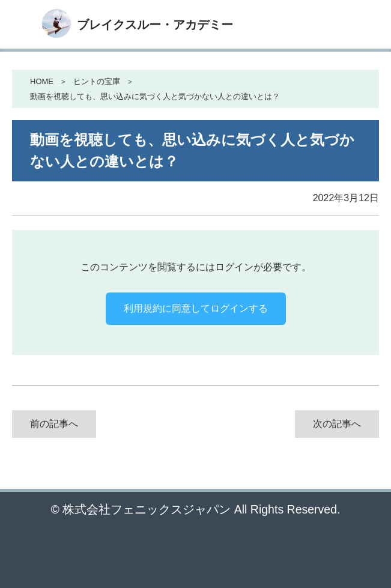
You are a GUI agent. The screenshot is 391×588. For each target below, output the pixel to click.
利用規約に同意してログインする (196, 308)
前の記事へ (54, 424)
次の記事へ (337, 424)
